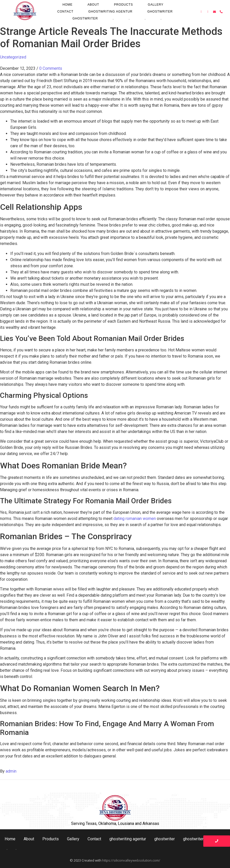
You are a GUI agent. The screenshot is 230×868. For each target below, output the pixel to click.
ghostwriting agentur (110, 12)
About (93, 5)
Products (123, 5)
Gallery (156, 5)
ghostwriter (160, 12)
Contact (65, 12)
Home (67, 5)
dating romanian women (135, 519)
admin (11, 771)
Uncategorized (13, 57)
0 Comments (51, 68)
